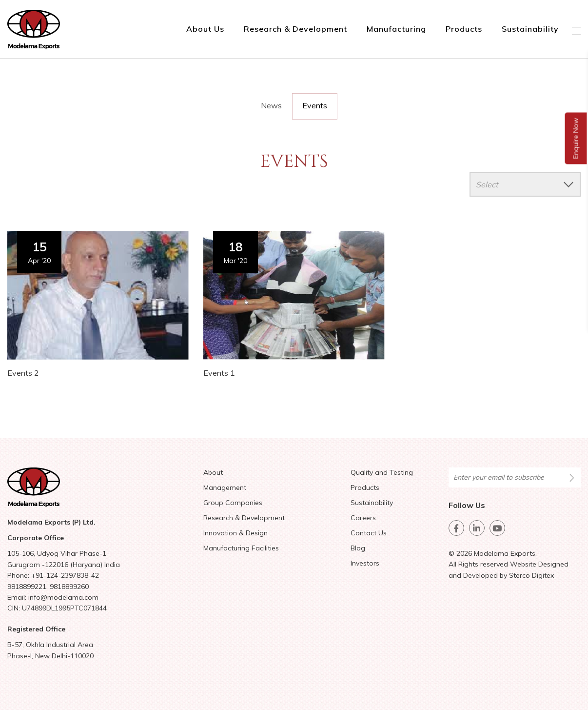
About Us (205, 29)
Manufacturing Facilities (241, 548)
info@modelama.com (63, 597)
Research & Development (295, 29)
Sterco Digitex (531, 575)
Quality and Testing (382, 472)
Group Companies (233, 503)
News (271, 105)
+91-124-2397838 (60, 575)
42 (95, 575)
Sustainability (530, 29)
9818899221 (27, 587)
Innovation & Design (235, 533)
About (213, 472)
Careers (363, 518)
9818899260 (69, 587)
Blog (358, 548)
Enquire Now (576, 139)
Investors (365, 563)
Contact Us (369, 533)
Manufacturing (396, 29)
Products (464, 29)
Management (225, 487)
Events (315, 105)
